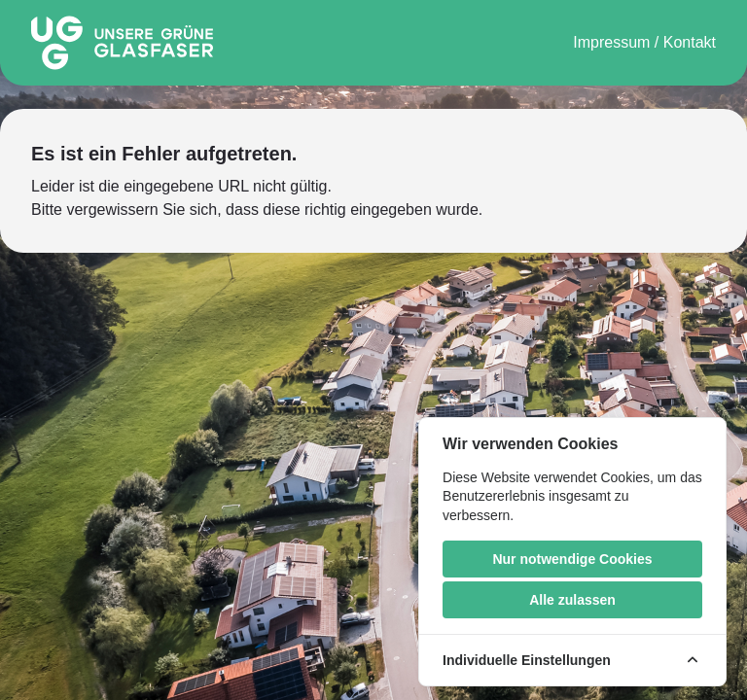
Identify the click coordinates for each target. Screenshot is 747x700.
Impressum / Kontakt (644, 42)
